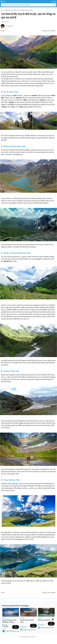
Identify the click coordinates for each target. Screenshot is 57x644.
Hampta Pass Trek (10, 371)
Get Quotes (16, 627)
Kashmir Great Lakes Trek (13, 146)
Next (53, 619)
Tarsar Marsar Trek (10, 480)
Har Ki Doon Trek (10, 92)
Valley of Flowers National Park (16, 253)
